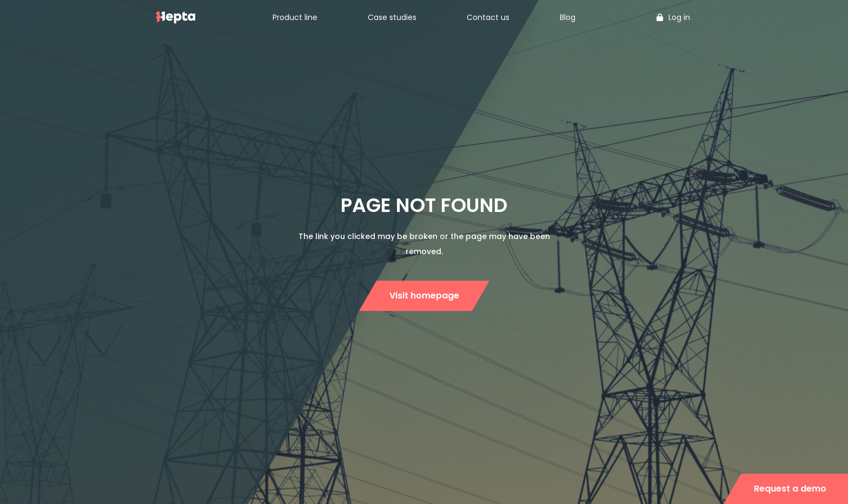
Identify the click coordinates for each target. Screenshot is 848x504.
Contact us (488, 17)
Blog (568, 17)
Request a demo (790, 489)
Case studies (392, 17)
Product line (295, 17)
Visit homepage (424, 296)
